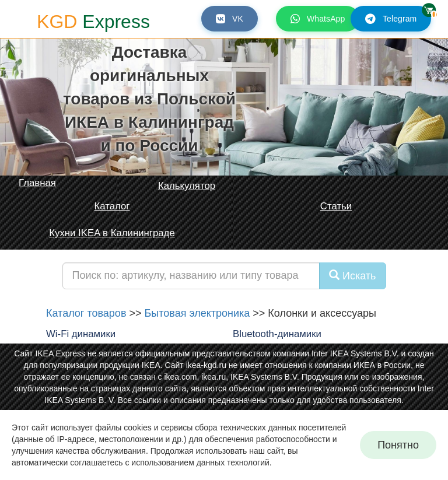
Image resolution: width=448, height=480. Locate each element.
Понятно (398, 445)
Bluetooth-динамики (277, 334)
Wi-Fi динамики (81, 334)
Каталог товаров (86, 313)
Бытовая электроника (197, 313)
